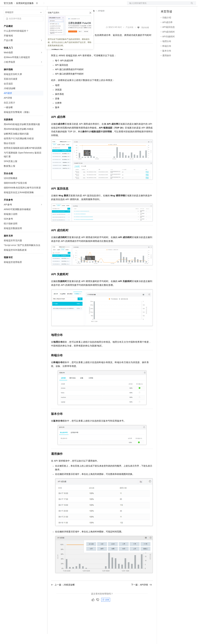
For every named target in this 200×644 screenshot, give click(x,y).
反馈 (106, 610)
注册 (179, 5)
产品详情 (129, 37)
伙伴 (85, 5)
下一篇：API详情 (141, 595)
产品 (41, 5)
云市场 (77, 5)
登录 (191, 5)
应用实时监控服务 (25, 13)
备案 (164, 5)
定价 (68, 5)
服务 (93, 5)
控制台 (172, 5)
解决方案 (51, 5)
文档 (158, 5)
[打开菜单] (5, 5)
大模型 (32, 5)
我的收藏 (145, 38)
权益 (61, 5)
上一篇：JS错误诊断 (63, 595)
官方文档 (8, 13)
